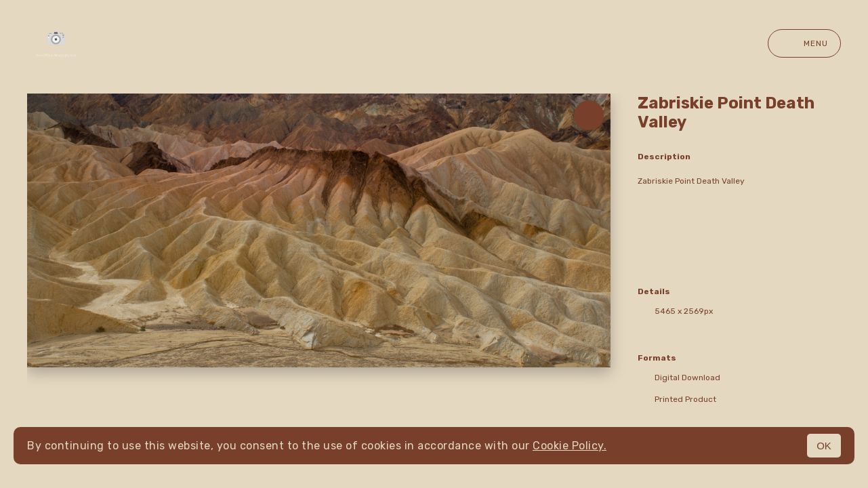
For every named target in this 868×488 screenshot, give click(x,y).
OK (824, 446)
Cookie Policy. (570, 446)
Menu (804, 43)
